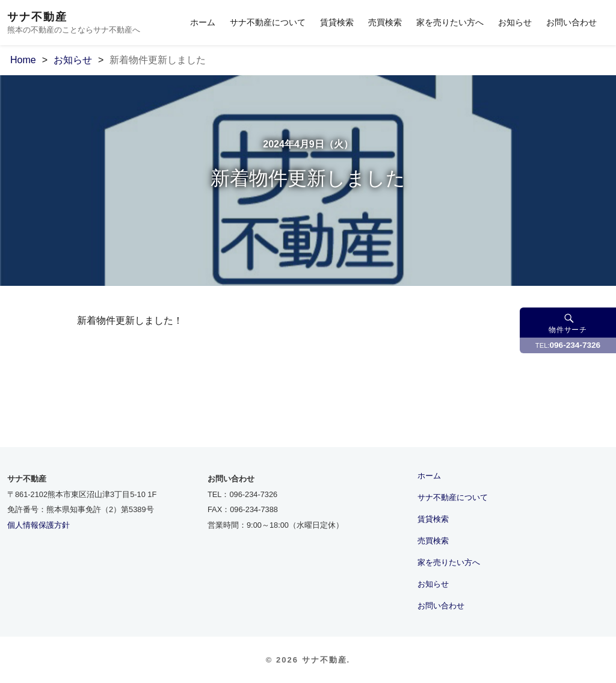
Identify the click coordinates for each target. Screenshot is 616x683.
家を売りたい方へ (450, 22)
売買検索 (385, 22)
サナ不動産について (268, 22)
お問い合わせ (571, 22)
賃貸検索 (337, 22)
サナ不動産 (37, 17)
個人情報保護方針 (38, 525)
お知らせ (515, 22)
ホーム (203, 22)
